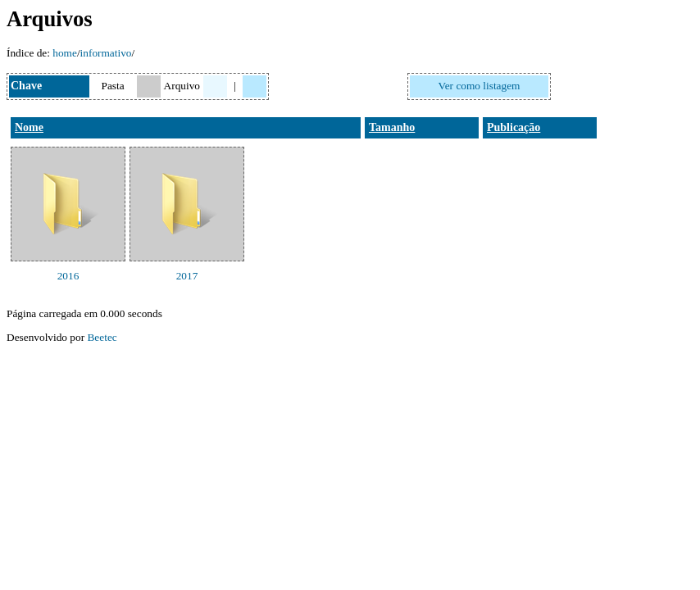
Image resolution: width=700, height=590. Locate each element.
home (65, 53)
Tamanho (392, 127)
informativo (106, 53)
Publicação (514, 127)
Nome (29, 127)
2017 (187, 276)
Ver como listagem (480, 86)
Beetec (102, 337)
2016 (68, 276)
